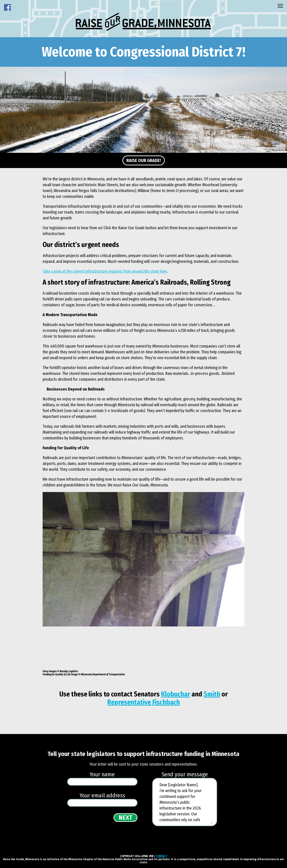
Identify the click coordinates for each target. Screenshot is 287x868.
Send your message (185, 775)
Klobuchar (176, 694)
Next (125, 817)
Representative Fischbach (143, 702)
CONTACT (162, 856)
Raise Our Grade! (144, 160)
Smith (212, 694)
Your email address (102, 796)
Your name (102, 775)
